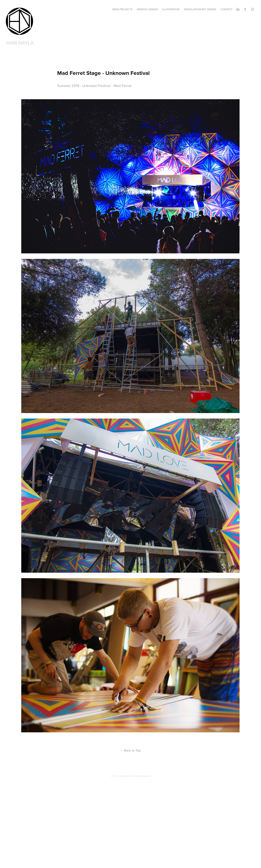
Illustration (171, 9)
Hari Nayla (20, 43)
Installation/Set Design (200, 9)
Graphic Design (147, 9)
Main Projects (122, 9)
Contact (226, 9)
